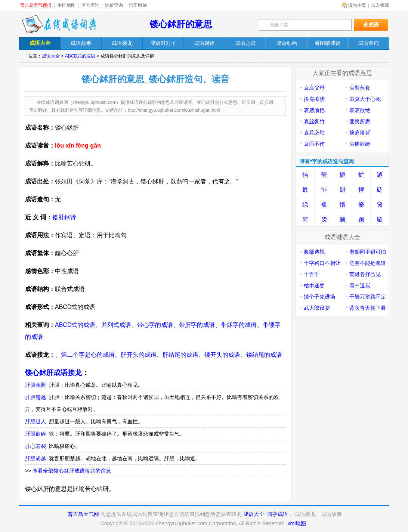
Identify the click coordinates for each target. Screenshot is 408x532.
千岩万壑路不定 (368, 297)
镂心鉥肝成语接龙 (53, 373)
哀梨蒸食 (360, 88)
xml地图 (297, 523)
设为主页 (357, 5)
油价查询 (114, 5)
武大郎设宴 (317, 308)
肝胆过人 (35, 421)
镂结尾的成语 (264, 355)
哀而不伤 (314, 144)
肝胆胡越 (35, 458)
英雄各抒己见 (365, 274)
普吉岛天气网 (83, 514)
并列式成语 (116, 325)
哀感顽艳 (314, 110)
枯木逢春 (314, 285)
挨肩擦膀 (314, 99)
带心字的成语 (155, 325)
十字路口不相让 (322, 263)
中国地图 (67, 5)
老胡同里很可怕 (368, 252)
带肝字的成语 (197, 325)
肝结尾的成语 (180, 355)
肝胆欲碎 (35, 434)
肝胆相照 (35, 385)
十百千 (312, 274)
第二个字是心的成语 (88, 355)
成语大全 (51, 56)
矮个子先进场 (319, 297)
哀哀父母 (314, 88)
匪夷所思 (360, 121)
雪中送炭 (360, 285)
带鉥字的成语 (239, 325)
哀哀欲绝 (360, 110)
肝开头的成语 (139, 355)
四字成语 (278, 514)
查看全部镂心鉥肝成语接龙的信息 (72, 471)
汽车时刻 (138, 5)
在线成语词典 (59, 24)
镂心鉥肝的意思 (181, 24)
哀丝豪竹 (314, 121)
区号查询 (90, 5)
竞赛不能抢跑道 (368, 263)
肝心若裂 (35, 446)
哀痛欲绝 (360, 144)
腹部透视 (314, 252)
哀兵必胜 (314, 133)
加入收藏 (380, 5)
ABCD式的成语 (80, 56)
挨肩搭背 (360, 133)
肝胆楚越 (35, 397)
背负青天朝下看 (368, 308)
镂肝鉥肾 (64, 217)
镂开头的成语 (222, 355)
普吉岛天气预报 (36, 5)
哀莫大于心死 (365, 99)
